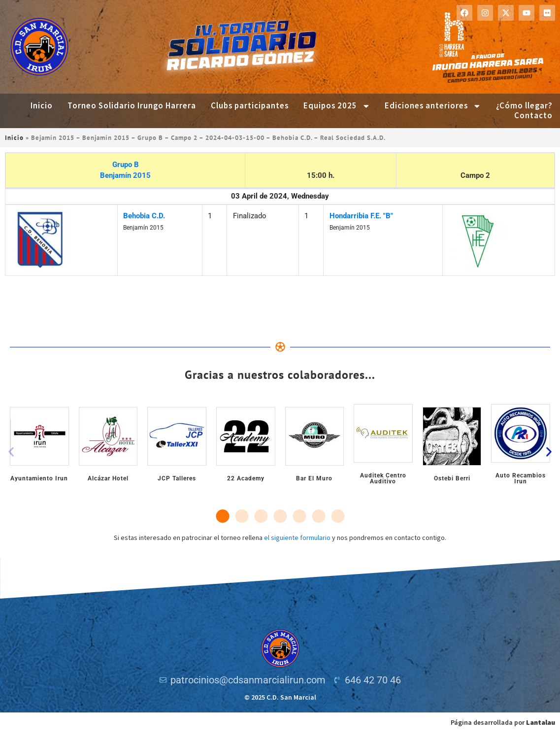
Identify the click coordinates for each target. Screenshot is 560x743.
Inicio (42, 106)
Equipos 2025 (337, 106)
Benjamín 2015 (125, 175)
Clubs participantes (250, 106)
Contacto (533, 116)
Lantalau (541, 722)
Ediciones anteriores (433, 106)
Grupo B (126, 165)
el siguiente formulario (297, 538)
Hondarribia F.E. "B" (361, 216)
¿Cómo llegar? (524, 106)
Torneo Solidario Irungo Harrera (132, 106)
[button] (11, 452)
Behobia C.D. (144, 216)
